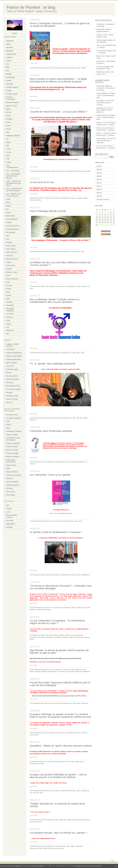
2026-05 (99, 166)
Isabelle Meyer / (102, 139)
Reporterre (9, 478)
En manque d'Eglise (12, 453)
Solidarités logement (13, 485)
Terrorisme (9, 317)
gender (78, 68)
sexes (31, 288)
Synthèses (9, 302)
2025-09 (99, 193)
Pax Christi (10, 383)
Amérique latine (11, 54)
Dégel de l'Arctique (12, 435)
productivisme (52, 671)
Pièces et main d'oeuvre (14, 475)
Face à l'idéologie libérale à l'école (48, 211)
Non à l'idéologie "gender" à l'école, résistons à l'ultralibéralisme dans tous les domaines (55, 301)
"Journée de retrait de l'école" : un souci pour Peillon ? (58, 112)
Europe (8, 116)
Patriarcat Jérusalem (13, 379)
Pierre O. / (100, 123)
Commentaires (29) (66, 791)
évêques (41, 848)
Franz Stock (10, 366)
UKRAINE (9, 527)
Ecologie (9, 91)
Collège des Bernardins (14, 359)
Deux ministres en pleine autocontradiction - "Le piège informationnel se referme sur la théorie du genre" (58, 80)
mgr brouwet (70, 671)
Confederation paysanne (14, 431)
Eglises (8, 109)
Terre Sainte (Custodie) (13, 389)
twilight (61, 820)
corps (70, 637)
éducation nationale (35, 200)
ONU (8, 236)
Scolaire (9, 289)
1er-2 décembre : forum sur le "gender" (50, 475)
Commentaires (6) (65, 608)
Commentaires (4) (77, 670)
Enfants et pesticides (13, 457)
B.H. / (98, 146)
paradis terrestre (77, 820)
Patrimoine (9, 256)
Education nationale (12, 102)
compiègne (65, 637)
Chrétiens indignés (12, 87)
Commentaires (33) (72, 171)
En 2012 (9, 112)
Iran (7, 139)
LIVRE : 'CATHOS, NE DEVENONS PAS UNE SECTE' (13, 183)
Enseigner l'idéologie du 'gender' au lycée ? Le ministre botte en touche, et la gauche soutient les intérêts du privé (60, 716)
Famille (8, 122)
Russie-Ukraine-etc (12, 279)
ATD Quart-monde (12, 415)
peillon (89, 171)
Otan (8, 239)
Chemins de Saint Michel (14, 356)
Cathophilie (10, 84)
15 (111, 217)
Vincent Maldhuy (102, 93)
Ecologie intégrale (12, 94)
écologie (84, 68)
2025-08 (99, 196)
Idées (8, 132)
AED (8, 505)
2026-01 (99, 180)
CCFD (8, 421)
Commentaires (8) (66, 575)
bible (65, 820)
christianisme (34, 637)
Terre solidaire (11, 495)
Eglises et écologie (12, 450)
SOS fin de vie (11, 492)
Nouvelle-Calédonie (12, 229)
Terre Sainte (10, 314)
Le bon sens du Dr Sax (42, 182)
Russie (8, 276)
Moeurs (8, 213)
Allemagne (9, 51)
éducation (79, 608)
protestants (50, 637)
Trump (8, 321)
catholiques (58, 637)
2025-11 (99, 186)
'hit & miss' (80, 418)
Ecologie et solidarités (13, 443)
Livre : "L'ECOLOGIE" (13, 171)
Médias (8, 206)
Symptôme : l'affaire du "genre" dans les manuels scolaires (61, 746)
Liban (8, 156)
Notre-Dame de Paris (13, 226)
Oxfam (8, 469)
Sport (8, 299)
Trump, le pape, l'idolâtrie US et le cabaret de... (105, 110)
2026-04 (99, 170)
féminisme (80, 637)
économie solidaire (12, 447)
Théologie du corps (12, 396)
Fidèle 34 (9, 509)
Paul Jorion (10, 521)
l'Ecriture (9, 373)
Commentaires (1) (60, 846)
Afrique (8, 44)
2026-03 (99, 173)
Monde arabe (10, 216)
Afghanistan (10, 41)
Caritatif (9, 81)
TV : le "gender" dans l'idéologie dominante (53, 364)
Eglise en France (11, 106)
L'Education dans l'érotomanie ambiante (51, 431)
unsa (35, 735)
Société (8, 295)
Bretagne (9, 74)
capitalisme (44, 671)
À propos (15, 33)
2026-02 (99, 176)
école (83, 251)
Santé (8, 282)
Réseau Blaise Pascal (13, 386)
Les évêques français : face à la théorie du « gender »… (59, 833)
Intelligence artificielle (13, 136)
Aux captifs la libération (13, 418)
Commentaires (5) (66, 68)
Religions (9, 269)
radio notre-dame (38, 793)
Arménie (9, 61)
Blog (8, 71)
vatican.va (9, 402)
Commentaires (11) (66, 353)
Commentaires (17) (66, 251)
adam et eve (86, 820)
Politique (9, 262)
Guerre (8, 126)
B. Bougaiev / (101, 101)
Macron (8, 203)
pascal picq (85, 703)
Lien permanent (55, 68)
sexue (74, 637)
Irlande (8, 142)
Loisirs (8, 199)
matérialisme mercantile (44, 610)
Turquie (8, 324)
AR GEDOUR (10, 349)
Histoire (9, 129)
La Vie (8, 512)
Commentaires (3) (65, 198)
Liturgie (8, 162)
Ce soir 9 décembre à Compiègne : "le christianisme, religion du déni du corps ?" (58, 622)
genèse (69, 820)
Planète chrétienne (12, 259)
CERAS (9, 425)
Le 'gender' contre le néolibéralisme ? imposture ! (56, 532)
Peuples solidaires (12, 472)
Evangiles (9, 119)
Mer (7, 209)
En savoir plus (97, 866)
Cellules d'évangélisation (14, 353)
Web (8, 334)
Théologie (9, 393)
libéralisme (33, 420)
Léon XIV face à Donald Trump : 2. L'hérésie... (105, 103)
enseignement (75, 462)
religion (73, 846)
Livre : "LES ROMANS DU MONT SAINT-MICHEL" (13, 176)
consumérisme (61, 671)
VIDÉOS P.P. (10, 330)
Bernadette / (100, 108)
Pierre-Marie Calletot (103, 86)
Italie (8, 146)
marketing (87, 637)
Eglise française (48, 848)
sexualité (41, 764)
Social (8, 292)
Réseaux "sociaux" (12, 272)
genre (81, 198)
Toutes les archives (103, 200)
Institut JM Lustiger (12, 369)
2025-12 (99, 183)
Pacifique (9, 242)
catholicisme (78, 671)
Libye (8, 159)
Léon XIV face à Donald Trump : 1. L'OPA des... (106, 141)
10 (97, 217)
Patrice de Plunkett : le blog (31, 7)
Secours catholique (12, 482)
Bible (8, 67)
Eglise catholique (12, 363)
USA (8, 327)
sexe (77, 198)
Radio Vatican (11, 524)
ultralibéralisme (85, 575)
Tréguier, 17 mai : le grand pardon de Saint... (106, 95)
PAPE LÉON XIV (11, 252)
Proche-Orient (11, 266)
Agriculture (9, 47)
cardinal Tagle (11, 77)
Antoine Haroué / (102, 115)
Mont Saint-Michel (12, 219)
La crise (9, 152)
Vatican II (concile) (12, 399)
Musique (9, 223)
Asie (7, 64)
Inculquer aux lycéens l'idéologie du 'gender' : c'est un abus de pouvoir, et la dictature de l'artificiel (58, 776)
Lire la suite (33, 64)
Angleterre (9, 57)
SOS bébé (9, 488)
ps (38, 735)
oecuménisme (42, 637)
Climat (8, 428)
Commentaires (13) (66, 101)
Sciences (9, 285)
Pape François (11, 246)
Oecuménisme (11, 232)
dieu (41, 822)
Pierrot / (99, 128)
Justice (8, 149)
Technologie (10, 305)
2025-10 (99, 189)
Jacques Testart (11, 465)
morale (37, 822)
